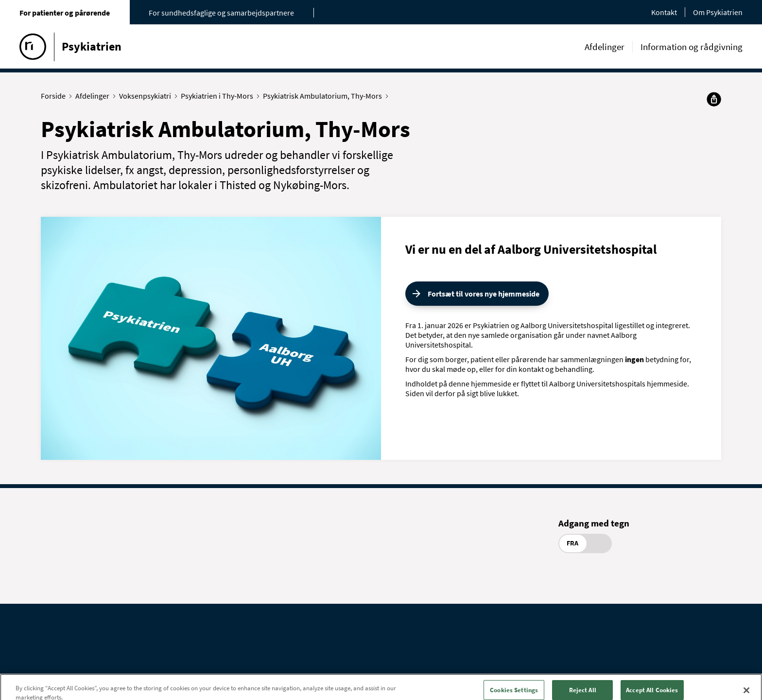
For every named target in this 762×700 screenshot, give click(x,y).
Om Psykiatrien (718, 12)
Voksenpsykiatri (147, 96)
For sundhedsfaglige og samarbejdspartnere (221, 13)
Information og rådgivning (692, 47)
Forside (55, 96)
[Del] (714, 99)
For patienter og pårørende (65, 13)
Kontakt (664, 12)
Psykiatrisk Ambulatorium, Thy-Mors (325, 96)
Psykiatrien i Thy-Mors (219, 96)
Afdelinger (605, 47)
